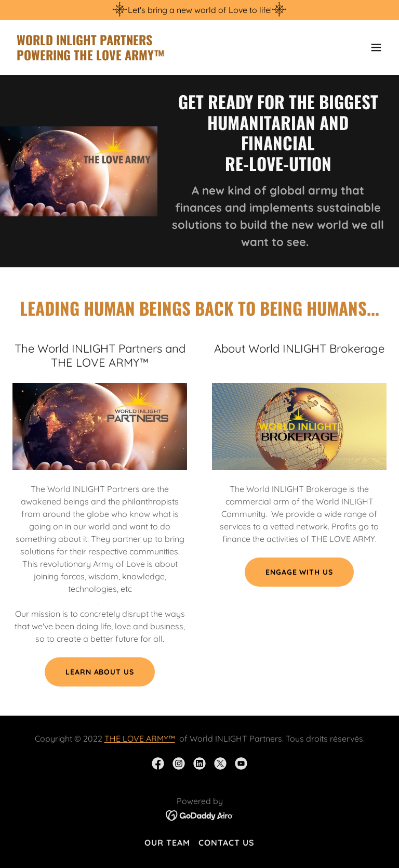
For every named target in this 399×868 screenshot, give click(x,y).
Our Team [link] (167, 843)
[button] (376, 47)
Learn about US (99, 672)
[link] (91, 57)
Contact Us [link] (227, 843)
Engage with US (299, 572)
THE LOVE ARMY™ (140, 739)
